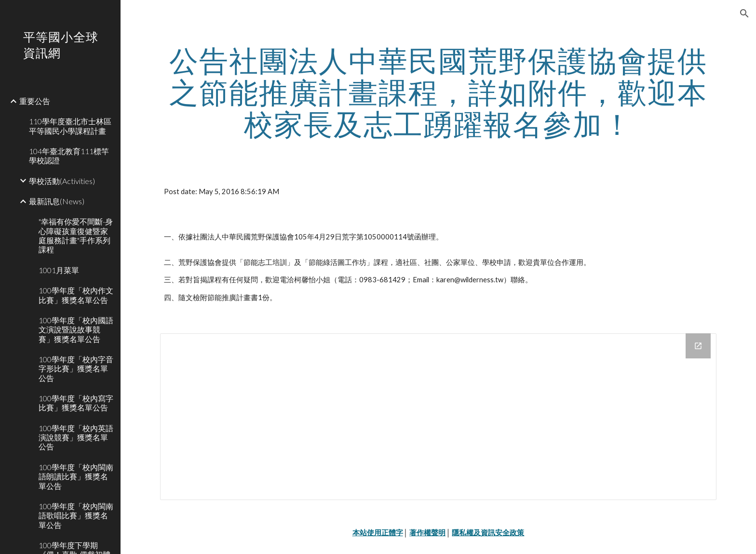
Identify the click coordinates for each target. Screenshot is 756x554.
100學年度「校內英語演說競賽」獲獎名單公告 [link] (76, 437)
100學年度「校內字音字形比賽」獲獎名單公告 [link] (76, 369)
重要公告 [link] (35, 101)
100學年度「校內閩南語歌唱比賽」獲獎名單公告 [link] (76, 515)
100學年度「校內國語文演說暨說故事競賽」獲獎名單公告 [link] (76, 330)
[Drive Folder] (438, 416)
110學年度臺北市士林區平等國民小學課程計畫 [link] (70, 126)
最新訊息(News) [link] (57, 201)
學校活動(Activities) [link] (62, 181)
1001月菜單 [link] (59, 270)
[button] (744, 13)
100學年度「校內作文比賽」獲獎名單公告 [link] (76, 295)
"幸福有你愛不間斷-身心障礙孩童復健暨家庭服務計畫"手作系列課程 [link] (76, 235)
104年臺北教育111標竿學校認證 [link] (69, 156)
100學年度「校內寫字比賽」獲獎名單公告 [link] (76, 403)
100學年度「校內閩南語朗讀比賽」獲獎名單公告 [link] (76, 476)
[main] (438, 92)
